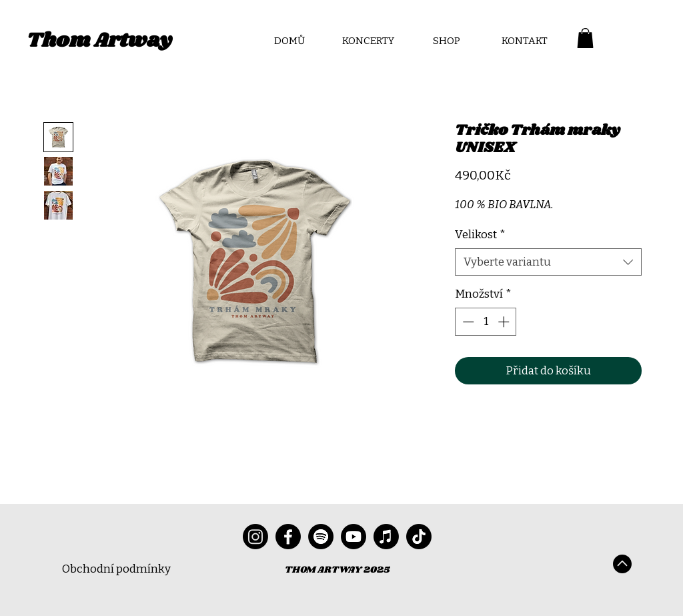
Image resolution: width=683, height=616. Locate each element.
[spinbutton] (486, 322)
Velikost (480, 235)
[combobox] (548, 262)
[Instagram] (255, 537)
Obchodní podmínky (116, 569)
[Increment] (505, 322)
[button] (585, 38)
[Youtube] (354, 537)
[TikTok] (419, 537)
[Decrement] (467, 322)
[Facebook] (288, 537)
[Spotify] (321, 537)
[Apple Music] (386, 537)
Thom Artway (99, 41)
